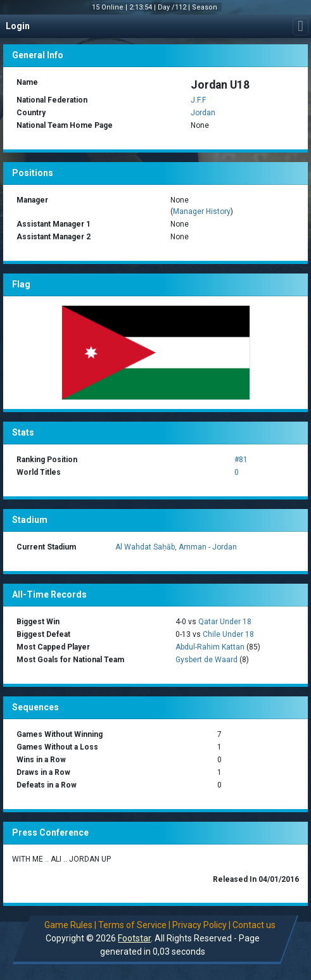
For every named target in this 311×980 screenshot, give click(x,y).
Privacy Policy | (201, 925)
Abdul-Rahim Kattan (210, 647)
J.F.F (198, 100)
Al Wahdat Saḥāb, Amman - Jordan (176, 547)
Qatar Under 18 (225, 622)
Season (206, 7)
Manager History (202, 211)
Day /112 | (175, 7)
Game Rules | (70, 925)
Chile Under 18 (228, 634)
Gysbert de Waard (206, 660)
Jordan (203, 113)
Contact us (254, 925)
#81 (241, 460)
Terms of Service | (134, 925)
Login (18, 26)
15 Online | (111, 7)
